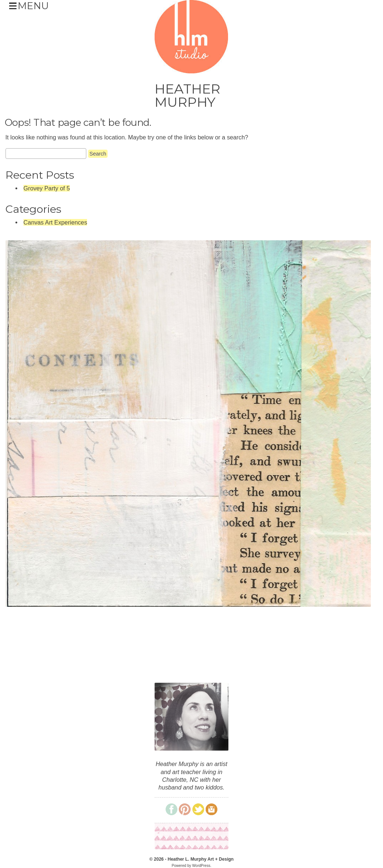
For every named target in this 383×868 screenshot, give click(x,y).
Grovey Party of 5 (47, 188)
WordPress (201, 866)
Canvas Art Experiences (55, 222)
